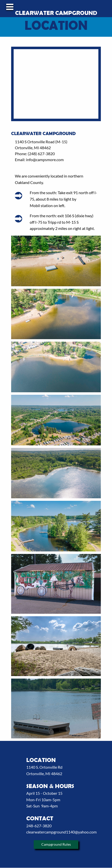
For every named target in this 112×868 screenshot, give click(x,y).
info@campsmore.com (45, 160)
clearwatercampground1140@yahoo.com (61, 832)
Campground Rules (56, 844)
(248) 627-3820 (41, 154)
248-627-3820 (39, 826)
